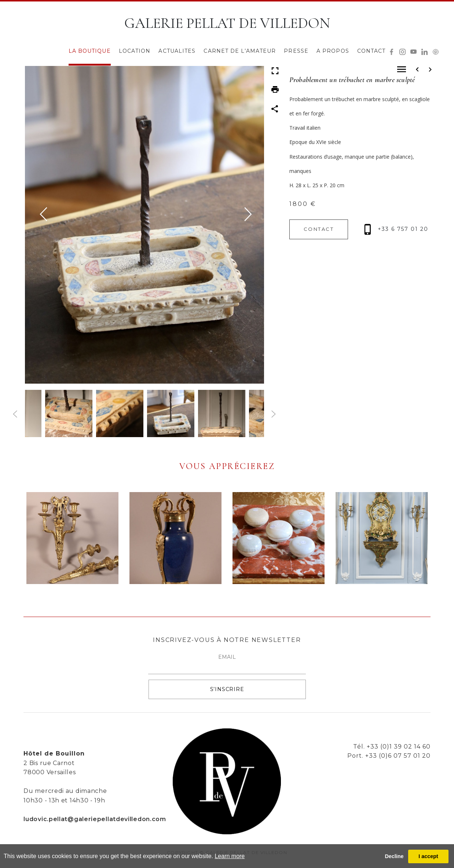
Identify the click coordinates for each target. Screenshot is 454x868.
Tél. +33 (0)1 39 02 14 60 (392, 747)
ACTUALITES (177, 51)
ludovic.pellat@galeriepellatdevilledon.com (95, 819)
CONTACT (371, 51)
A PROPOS (333, 51)
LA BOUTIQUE (90, 51)
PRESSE (296, 51)
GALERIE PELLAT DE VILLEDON (227, 23)
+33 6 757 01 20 (396, 229)
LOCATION (135, 51)
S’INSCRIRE (227, 689)
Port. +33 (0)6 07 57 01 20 (389, 756)
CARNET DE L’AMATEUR (240, 51)
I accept (428, 856)
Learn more (230, 856)
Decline (394, 856)
